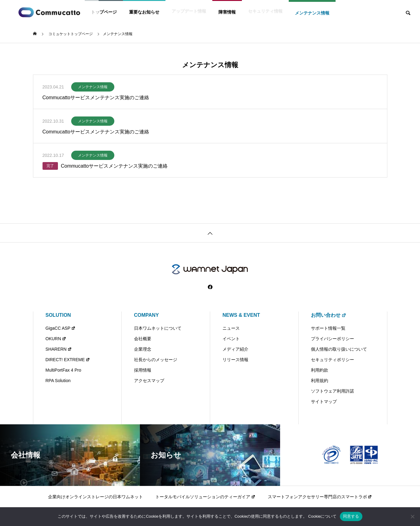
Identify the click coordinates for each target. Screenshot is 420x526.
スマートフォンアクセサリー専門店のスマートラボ (320, 497)
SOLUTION (58, 315)
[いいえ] (412, 516)
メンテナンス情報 (312, 13)
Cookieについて (322, 516)
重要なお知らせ (144, 12)
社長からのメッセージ (156, 360)
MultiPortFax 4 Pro (63, 370)
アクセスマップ (149, 381)
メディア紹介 (235, 349)
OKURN (56, 339)
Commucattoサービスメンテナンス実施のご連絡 (96, 98)
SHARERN (59, 349)
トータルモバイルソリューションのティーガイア (205, 497)
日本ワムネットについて (158, 328)
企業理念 (143, 349)
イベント (231, 339)
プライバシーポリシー (332, 339)
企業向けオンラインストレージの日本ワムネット (96, 497)
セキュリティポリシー (332, 360)
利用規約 (320, 381)
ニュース (231, 328)
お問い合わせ (329, 315)
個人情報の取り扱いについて (339, 349)
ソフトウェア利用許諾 (332, 391)
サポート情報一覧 (328, 328)
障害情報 (227, 12)
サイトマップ (324, 402)
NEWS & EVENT (241, 315)
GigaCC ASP (61, 328)
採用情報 (143, 370)
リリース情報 (235, 360)
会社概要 (143, 339)
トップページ (104, 12)
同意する (351, 516)
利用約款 (320, 370)
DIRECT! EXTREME (68, 360)
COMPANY (147, 315)
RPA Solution (58, 381)
